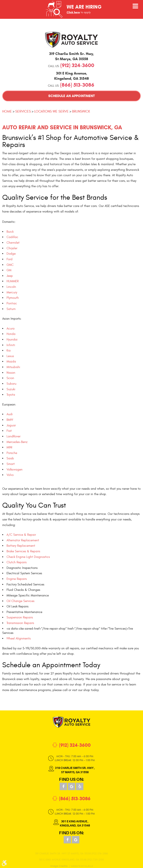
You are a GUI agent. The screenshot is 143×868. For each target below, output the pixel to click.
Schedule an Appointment (71, 96)
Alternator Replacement (23, 540)
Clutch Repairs (17, 562)
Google (71, 786)
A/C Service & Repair (21, 535)
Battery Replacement (21, 546)
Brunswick (81, 111)
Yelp (80, 786)
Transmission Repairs (20, 623)
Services (23, 111)
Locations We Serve (51, 111)
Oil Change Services (20, 601)
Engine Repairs (17, 579)
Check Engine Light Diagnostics (28, 557)
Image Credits (59, 866)
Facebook (63, 786)
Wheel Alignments (19, 639)
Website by (82, 866)
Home (7, 111)
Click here (73, 12)
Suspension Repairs (20, 617)
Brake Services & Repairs (23, 551)
